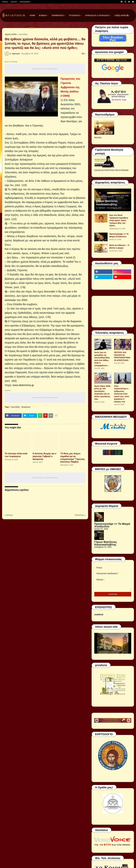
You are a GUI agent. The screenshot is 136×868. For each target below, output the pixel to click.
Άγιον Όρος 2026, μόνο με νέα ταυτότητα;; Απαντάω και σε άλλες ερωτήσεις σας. (103, 393)
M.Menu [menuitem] (43, 15)
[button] (118, 15)
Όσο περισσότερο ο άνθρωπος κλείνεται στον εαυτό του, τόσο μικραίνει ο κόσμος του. (122, 394)
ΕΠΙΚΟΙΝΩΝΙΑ (25, 2)
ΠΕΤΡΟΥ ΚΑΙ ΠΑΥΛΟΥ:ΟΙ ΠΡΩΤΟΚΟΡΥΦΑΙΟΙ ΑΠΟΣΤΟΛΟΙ (122, 356)
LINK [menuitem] (32, 28)
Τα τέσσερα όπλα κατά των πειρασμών (16, 455)
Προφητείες (26, 407)
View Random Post (113, 38)
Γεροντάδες (23, 34)
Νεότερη (9, 515)
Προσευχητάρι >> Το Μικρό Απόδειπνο (119, 235)
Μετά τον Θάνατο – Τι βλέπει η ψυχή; (119, 246)
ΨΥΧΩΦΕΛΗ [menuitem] (74, 15)
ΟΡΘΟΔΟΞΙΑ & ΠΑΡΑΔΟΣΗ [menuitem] (97, 15)
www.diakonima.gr (23, 385)
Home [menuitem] (32, 15)
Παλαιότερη (79, 515)
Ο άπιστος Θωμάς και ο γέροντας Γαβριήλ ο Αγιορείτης (44, 456)
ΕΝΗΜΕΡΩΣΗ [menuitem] (58, 15)
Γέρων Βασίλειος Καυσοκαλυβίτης (107, 203)
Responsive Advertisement (45, 69)
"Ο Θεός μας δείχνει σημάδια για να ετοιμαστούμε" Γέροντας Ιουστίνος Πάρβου (73, 458)
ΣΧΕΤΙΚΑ (14, 2)
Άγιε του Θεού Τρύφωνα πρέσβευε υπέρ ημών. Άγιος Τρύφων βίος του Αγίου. (119, 220)
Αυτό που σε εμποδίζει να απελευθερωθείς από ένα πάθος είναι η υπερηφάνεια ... (102, 359)
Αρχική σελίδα (11, 34)
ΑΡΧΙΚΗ (5, 2)
